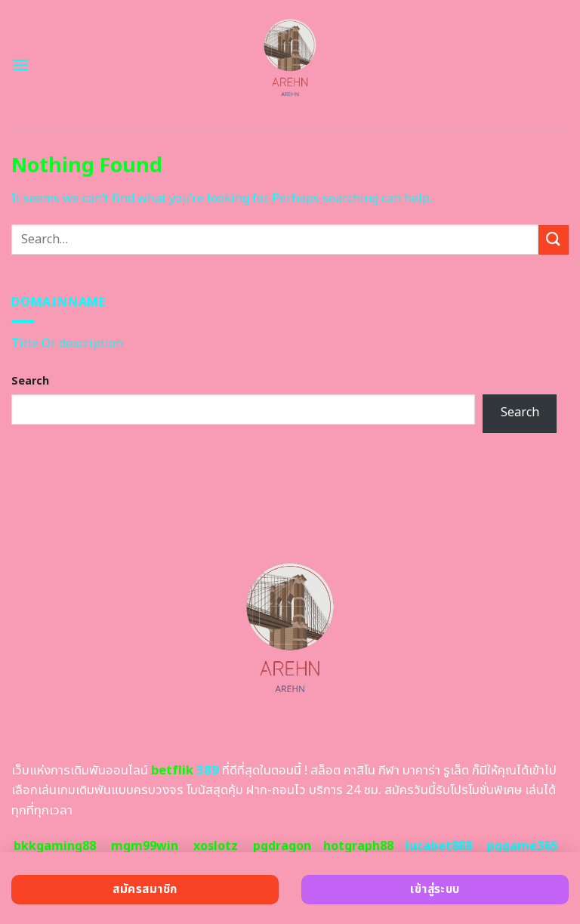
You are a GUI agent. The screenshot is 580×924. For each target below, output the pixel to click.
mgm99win (145, 846)
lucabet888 (439, 846)
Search (30, 381)
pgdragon (282, 846)
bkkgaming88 (55, 846)
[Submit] (554, 240)
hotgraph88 (358, 846)
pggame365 (522, 846)
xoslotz (216, 846)
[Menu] (20, 65)
